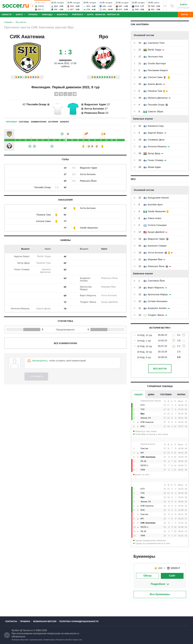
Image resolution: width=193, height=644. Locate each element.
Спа (88, 9)
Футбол (15, 630)
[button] (33, 6)
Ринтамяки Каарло (158, 70)
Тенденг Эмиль (156, 315)
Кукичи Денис (155, 84)
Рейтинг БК (113, 15)
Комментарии (49, 640)
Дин (56, 6)
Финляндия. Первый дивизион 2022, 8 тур (65, 87)
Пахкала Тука (155, 91)
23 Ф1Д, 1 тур (142, 341)
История (53, 122)
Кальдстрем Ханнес (158, 198)
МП (142, 453)
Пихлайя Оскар (156, 105)
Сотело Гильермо (157, 225)
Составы (24, 122)
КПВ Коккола (147, 422)
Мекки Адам (154, 167)
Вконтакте (25, 640)
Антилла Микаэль (157, 146)
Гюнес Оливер (156, 160)
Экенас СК (146, 418)
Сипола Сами (155, 77)
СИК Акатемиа (27, 37)
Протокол (11, 122)
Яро (103, 37)
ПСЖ (137, 6)
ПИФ (143, 470)
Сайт (172, 576)
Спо (40, 6)
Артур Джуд (154, 153)
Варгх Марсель (156, 288)
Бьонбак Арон (155, 204)
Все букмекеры (160, 594)
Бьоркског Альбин (157, 308)
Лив (137, 9)
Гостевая (166, 394)
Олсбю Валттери (157, 63)
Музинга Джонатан (158, 98)
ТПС (143, 409)
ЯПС (143, 426)
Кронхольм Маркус (158, 294)
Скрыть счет (77, 640)
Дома (151, 394)
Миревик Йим (155, 259)
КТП (143, 405)
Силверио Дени (156, 140)
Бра (72, 6)
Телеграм (15, 640)
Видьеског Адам (156, 239)
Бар (120, 6)
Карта (90, 15)
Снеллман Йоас (156, 281)
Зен (88, 6)
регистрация (184, 8)
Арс (40, 9)
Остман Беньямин (158, 301)
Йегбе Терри (155, 50)
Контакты (11, 621)
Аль (104, 6)
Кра (56, 9)
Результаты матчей (64, 640)
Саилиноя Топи (156, 43)
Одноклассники (36, 640)
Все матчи (160, 369)
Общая (138, 394)
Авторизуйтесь (40, 361)
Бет (72, 9)
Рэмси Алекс (155, 218)
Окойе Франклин (157, 211)
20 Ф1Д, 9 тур (142, 357)
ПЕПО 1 (144, 465)
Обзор (147, 576)
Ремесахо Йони (156, 266)
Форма (181, 394)
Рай (153, 6)
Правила (25, 621)
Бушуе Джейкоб (156, 232)
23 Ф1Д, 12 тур (142, 335)
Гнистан (144, 448)
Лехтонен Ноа (155, 57)
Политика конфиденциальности (79, 621)
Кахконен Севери (157, 246)
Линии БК (100, 15)
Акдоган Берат (156, 133)
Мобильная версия (45, 621)
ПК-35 (143, 461)
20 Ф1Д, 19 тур (142, 352)
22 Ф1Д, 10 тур (142, 346)
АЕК (153, 9)
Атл (120, 9)
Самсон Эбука (155, 111)
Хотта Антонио (156, 253)
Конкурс (65, 122)
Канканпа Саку (156, 126)
